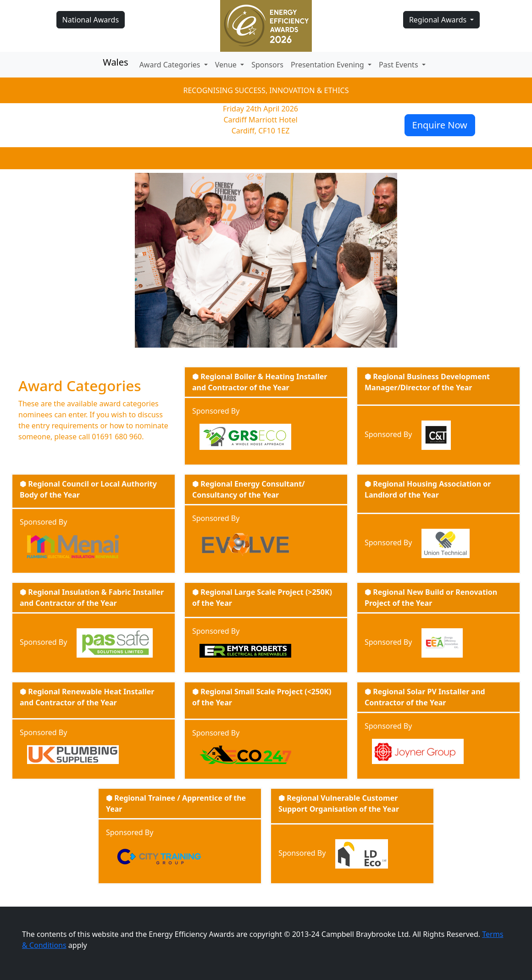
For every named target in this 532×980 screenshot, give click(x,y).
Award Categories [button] (171, 65)
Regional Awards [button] (439, 20)
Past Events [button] (399, 65)
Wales (115, 62)
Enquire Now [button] (440, 125)
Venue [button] (227, 65)
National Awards (91, 20)
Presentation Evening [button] (328, 65)
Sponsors (267, 65)
